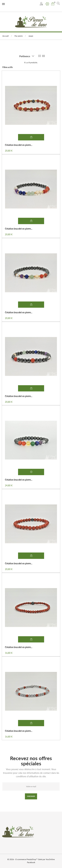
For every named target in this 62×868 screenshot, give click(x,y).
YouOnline (50, 859)
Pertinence (25, 56)
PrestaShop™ (32, 859)
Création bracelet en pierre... (19, 145)
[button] (42, 4)
